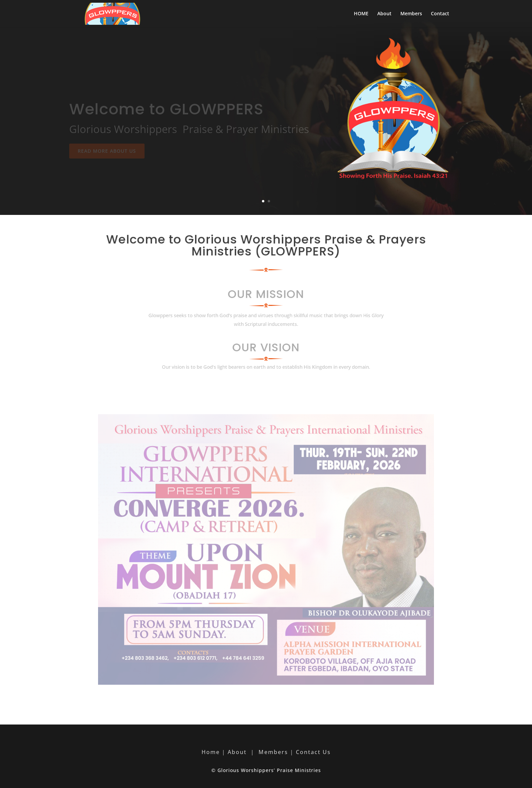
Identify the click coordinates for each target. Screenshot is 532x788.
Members (411, 14)
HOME (361, 14)
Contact (440, 14)
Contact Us (313, 752)
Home (211, 752)
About (384, 14)
